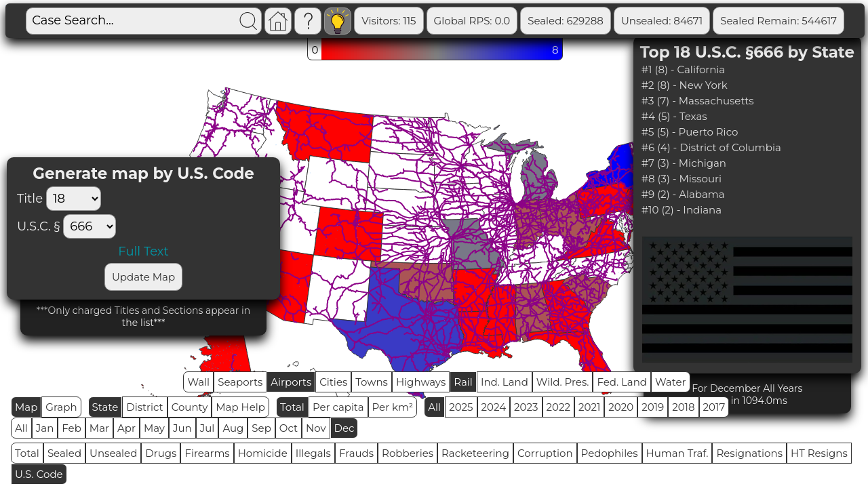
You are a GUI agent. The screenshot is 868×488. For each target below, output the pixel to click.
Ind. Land (505, 382)
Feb (71, 428)
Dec (344, 428)
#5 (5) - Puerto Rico (690, 132)
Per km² (393, 407)
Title (62, 199)
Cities (333, 382)
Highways (421, 382)
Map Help (240, 407)
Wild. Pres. (563, 382)
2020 (621, 407)
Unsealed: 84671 (662, 21)
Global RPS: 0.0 (472, 21)
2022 (558, 407)
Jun (182, 428)
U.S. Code (39, 474)
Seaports (240, 382)
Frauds (356, 453)
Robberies (408, 453)
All (434, 407)
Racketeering (475, 453)
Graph (61, 407)
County (190, 407)
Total (292, 407)
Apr (126, 428)
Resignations (749, 453)
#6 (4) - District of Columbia (711, 147)
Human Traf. (677, 453)
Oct (289, 428)
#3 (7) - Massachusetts (698, 101)
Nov (316, 428)
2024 (494, 407)
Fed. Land (622, 382)
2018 (683, 407)
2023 (526, 407)
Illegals (313, 453)
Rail (463, 382)
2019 (653, 407)
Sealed (64, 453)
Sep (261, 428)
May (154, 428)
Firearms (207, 453)
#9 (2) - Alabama (683, 194)
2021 (589, 407)
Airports (291, 382)
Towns (372, 382)
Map (26, 407)
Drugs (161, 453)
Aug (233, 428)
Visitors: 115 (389, 21)
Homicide (263, 453)
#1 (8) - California (684, 69)
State (105, 407)
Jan (45, 428)
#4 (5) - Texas (674, 116)
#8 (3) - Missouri (682, 179)
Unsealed (113, 453)
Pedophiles (610, 453)
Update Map (143, 277)
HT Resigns (819, 453)
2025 (461, 407)
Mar (99, 428)
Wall (198, 382)
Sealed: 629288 (566, 21)
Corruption (545, 453)
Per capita (338, 407)
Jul (208, 428)
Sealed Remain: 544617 (778, 21)
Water (671, 382)
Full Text (143, 251)
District (144, 407)
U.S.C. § (38, 226)
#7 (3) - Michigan (684, 163)
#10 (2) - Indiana (682, 210)
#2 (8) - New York (685, 85)
